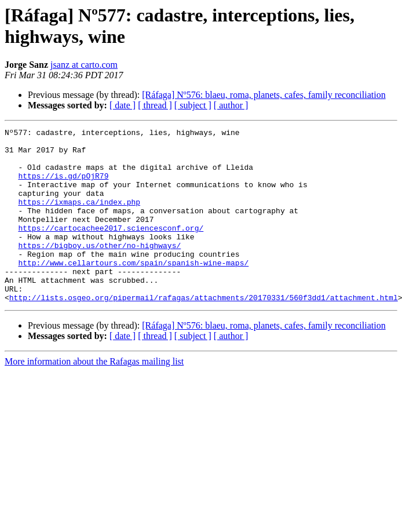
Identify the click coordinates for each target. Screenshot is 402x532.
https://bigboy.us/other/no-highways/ (99, 269)
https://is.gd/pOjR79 (63, 186)
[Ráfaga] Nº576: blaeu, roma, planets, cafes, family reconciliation (264, 95)
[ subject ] (193, 105)
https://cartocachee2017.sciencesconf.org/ (111, 249)
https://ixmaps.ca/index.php (79, 217)
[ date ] (123, 105)
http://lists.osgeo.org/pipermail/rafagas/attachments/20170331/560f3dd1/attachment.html (204, 332)
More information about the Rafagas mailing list (94, 396)
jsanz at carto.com (84, 65)
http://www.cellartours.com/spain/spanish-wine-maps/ (133, 290)
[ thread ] (155, 105)
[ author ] (231, 105)
